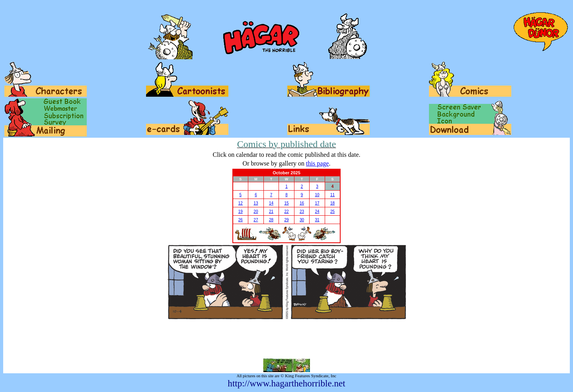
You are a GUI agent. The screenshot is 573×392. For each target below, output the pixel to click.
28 (271, 220)
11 (332, 195)
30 (302, 220)
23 (302, 212)
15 (286, 203)
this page (317, 163)
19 (241, 212)
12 (241, 203)
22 (286, 212)
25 (332, 212)
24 (317, 212)
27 (256, 220)
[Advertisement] (286, 339)
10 (317, 195)
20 (256, 212)
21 (271, 212)
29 (286, 220)
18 (332, 203)
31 (317, 220)
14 (271, 203)
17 (317, 203)
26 (241, 220)
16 (302, 203)
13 (256, 203)
